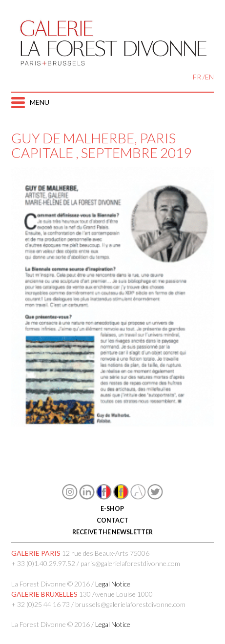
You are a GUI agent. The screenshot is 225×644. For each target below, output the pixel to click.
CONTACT (112, 520)
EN (209, 77)
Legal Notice (113, 584)
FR (197, 77)
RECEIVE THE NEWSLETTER (112, 532)
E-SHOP (112, 509)
